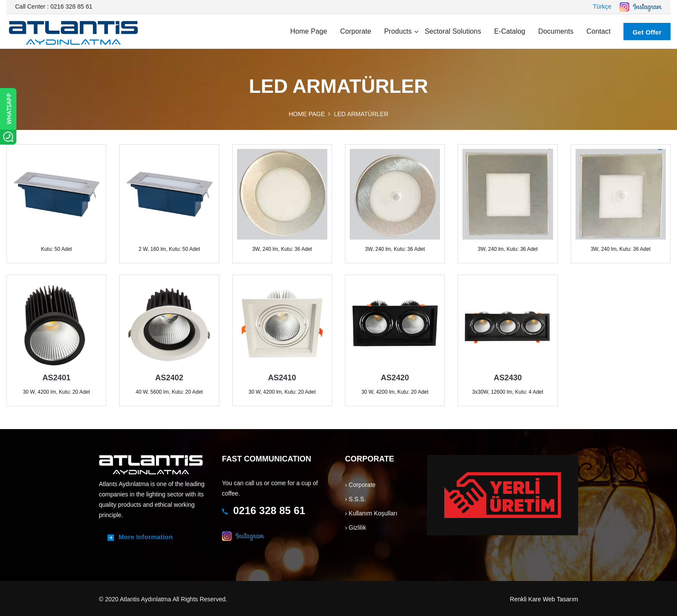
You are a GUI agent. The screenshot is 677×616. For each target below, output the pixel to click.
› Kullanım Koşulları (371, 513)
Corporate (356, 31)
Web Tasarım (560, 599)
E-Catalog (509, 31)
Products (398, 31)
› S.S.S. (355, 499)
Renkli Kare (525, 599)
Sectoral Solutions (453, 31)
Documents (556, 31)
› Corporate (360, 485)
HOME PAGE (307, 114)
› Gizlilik (356, 528)
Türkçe (602, 6)
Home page (308, 31)
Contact (598, 31)
